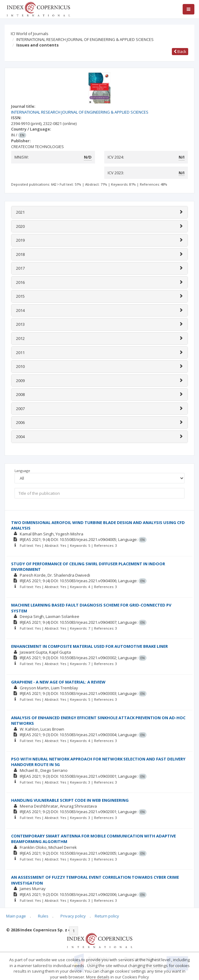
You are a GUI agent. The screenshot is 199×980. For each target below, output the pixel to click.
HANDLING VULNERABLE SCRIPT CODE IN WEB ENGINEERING (70, 800)
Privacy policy (73, 916)
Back (180, 51)
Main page (16, 916)
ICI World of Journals (30, 34)
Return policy (107, 916)
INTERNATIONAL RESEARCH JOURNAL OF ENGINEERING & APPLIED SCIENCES (85, 39)
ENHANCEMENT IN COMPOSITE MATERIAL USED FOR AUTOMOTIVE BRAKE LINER (89, 646)
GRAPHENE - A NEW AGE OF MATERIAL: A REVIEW (58, 682)
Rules (43, 916)
